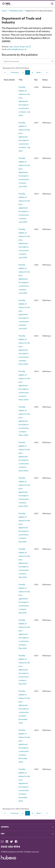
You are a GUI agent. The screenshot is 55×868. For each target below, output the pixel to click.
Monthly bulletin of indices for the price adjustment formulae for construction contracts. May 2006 (24, 634)
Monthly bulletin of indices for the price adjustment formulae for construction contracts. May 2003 (24, 528)
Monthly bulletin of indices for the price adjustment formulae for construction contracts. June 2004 (24, 208)
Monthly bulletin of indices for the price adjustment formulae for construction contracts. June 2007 (24, 314)
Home (4, 11)
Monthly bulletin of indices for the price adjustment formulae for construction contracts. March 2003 (24, 350)
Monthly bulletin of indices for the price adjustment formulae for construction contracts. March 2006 (24, 456)
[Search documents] (28, 61)
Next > (39, 72)
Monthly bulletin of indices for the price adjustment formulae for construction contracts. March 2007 (24, 492)
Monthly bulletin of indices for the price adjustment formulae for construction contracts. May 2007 (24, 670)
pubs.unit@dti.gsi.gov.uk (17, 49)
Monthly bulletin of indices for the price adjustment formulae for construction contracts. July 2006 (24, 101)
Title (21, 80)
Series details (9, 80)
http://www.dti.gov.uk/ (20, 47)
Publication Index (16, 11)
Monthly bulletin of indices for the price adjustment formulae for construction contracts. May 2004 (24, 563)
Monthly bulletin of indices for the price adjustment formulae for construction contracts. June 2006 (24, 279)
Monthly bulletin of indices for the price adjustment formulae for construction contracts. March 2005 (24, 421)
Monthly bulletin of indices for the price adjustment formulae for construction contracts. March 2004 (24, 385)
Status (45, 80)
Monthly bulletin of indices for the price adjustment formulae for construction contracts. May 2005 (24, 599)
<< (5, 72)
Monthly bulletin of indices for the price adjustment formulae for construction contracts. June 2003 (24, 172)
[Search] (52, 61)
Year (36, 80)
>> (47, 72)
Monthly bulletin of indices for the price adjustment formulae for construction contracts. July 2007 (24, 137)
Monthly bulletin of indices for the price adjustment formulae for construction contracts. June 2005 (24, 243)
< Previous (14, 72)
